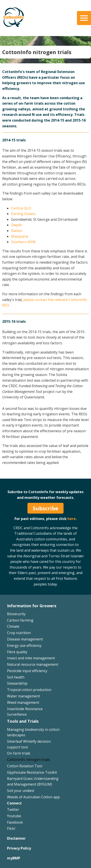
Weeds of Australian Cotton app (33, 797)
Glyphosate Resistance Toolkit (32, 772)
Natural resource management (33, 664)
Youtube (14, 816)
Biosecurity (16, 614)
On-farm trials (19, 753)
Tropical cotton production (29, 690)
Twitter (13, 810)
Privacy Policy (19, 848)
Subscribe (45, 508)
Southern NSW (23, 242)
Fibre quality (17, 652)
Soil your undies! (21, 791)
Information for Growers (32, 606)
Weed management (23, 702)
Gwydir (17, 225)
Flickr (11, 828)
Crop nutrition (19, 633)
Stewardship (17, 683)
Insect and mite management (31, 658)
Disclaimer (16, 838)
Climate (13, 626)
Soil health (16, 677)
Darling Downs (23, 214)
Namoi (16, 231)
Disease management (25, 639)
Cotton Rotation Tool (25, 766)
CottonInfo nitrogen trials (28, 760)
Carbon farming (20, 620)
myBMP (14, 858)
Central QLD (21, 208)
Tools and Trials (23, 721)
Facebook (15, 822)
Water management (24, 696)
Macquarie (20, 236)
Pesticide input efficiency (27, 671)
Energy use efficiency (24, 646)
